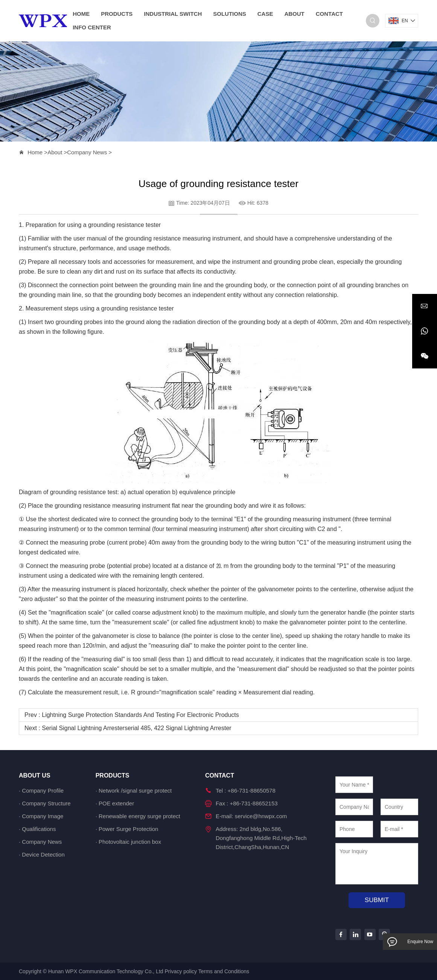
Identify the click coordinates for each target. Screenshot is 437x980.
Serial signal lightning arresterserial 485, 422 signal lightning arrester (136, 728)
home (81, 14)
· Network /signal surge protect (134, 791)
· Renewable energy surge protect (138, 816)
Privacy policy (181, 971)
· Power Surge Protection (127, 829)
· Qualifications (37, 829)
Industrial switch (173, 14)
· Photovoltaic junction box (128, 842)
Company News (87, 152)
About (294, 14)
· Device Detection (42, 854)
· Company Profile (41, 791)
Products (117, 14)
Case (265, 14)
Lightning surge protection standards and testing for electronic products (140, 715)
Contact (329, 14)
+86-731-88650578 (252, 791)
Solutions (230, 14)
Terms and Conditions (224, 971)
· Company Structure (45, 803)
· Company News (40, 842)
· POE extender (115, 803)
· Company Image (41, 816)
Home (35, 152)
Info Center (92, 27)
